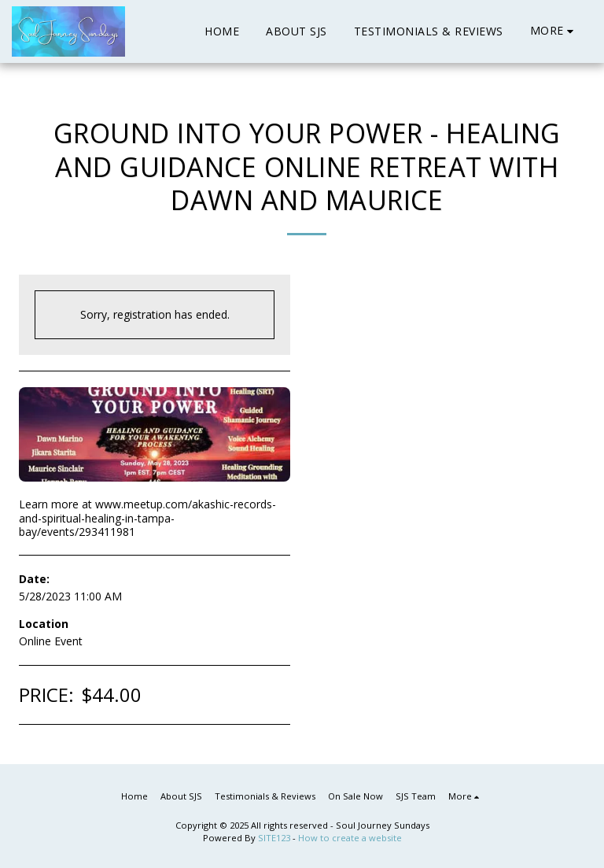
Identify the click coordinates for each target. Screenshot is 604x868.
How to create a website (350, 838)
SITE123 (274, 838)
